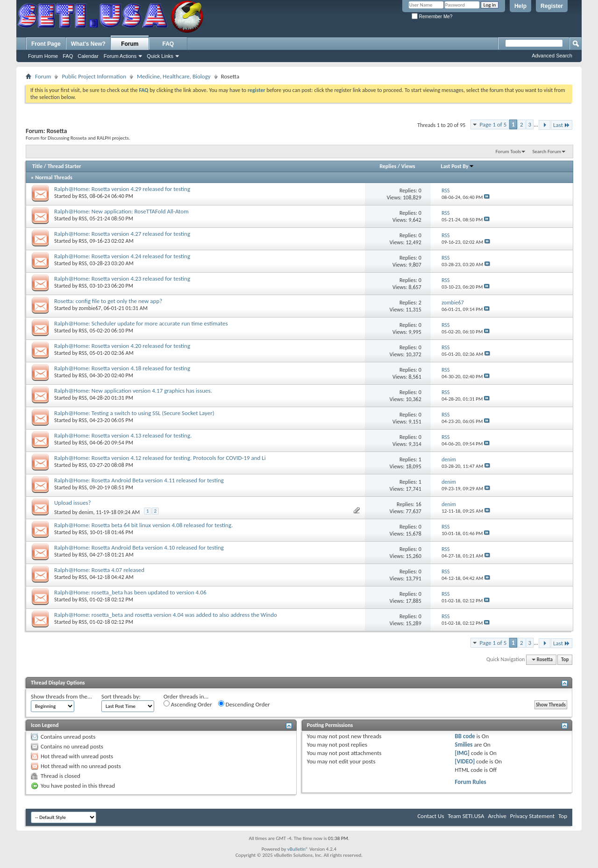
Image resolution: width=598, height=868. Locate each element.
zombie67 (90, 308)
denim (86, 512)
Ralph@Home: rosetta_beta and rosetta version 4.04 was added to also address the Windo (166, 615)
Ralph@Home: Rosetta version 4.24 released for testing (122, 256)
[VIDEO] (465, 761)
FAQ (68, 56)
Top (565, 660)
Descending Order (244, 704)
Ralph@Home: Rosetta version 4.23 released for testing (122, 279)
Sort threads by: (121, 696)
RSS (83, 196)
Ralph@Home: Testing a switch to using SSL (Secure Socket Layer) (134, 413)
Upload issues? (73, 503)
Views (408, 166)
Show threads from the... (61, 696)
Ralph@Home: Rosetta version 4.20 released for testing (122, 346)
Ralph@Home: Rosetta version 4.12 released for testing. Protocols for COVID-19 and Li (160, 458)
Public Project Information (94, 76)
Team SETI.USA (466, 816)
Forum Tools (508, 152)
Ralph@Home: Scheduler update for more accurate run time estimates (141, 323)
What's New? (88, 44)
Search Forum (547, 152)
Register (552, 6)
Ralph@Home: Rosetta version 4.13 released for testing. (123, 435)
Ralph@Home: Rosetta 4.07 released (99, 570)
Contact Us (431, 816)
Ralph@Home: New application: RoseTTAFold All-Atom (121, 211)
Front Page (46, 44)
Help (520, 6)
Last (562, 125)
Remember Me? (432, 17)
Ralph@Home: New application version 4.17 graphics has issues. (133, 391)
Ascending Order (188, 704)
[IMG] (463, 753)
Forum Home (43, 56)
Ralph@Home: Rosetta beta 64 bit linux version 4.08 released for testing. (143, 525)
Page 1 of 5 (493, 124)
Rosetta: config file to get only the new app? (108, 301)
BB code (465, 736)
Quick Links (160, 56)
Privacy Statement (532, 816)
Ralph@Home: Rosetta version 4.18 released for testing (122, 368)
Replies (388, 166)
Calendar (88, 56)
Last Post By (458, 166)
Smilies (464, 745)
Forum (130, 44)
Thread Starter (64, 166)
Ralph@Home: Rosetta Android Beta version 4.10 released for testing (139, 547)
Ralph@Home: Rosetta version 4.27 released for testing (122, 234)
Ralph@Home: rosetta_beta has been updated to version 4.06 (130, 592)
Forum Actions (120, 56)
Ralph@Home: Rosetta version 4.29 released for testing (122, 189)
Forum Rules (471, 782)
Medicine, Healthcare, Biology (174, 76)
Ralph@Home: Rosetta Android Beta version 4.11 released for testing (139, 480)
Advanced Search (552, 56)
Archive (497, 816)
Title (37, 166)
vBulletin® (298, 849)
